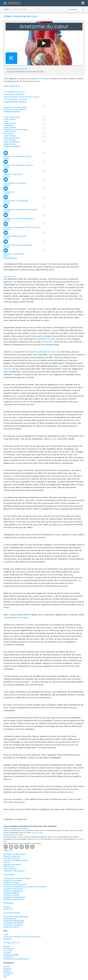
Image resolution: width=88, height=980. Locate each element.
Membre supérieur (12, 856)
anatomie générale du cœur (42, 352)
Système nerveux (12, 883)
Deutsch (7, 969)
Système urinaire (11, 895)
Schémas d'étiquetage (14, 921)
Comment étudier (12, 913)
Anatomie (8, 850)
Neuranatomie (10, 869)
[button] (44, 539)
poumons (48, 342)
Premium (41, 79)
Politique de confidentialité (16, 959)
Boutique (8, 939)
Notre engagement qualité (16, 828)
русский (7, 975)
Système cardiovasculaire (15, 885)
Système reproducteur (14, 899)
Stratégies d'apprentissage (16, 917)
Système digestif (11, 893)
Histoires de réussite (13, 925)
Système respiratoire (13, 891)
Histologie (8, 903)
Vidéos (6, 9)
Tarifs (6, 935)
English (7, 967)
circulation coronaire (18, 618)
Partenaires (9, 949)
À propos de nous (12, 943)
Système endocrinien (13, 889)
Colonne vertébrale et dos (16, 860)
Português (8, 973)
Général (7, 907)
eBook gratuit (10, 919)
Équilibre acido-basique (14, 897)
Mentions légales (11, 955)
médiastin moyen (46, 339)
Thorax (7, 862)
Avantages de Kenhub (14, 923)
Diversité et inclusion (13, 835)
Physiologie (9, 875)
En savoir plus (10, 277)
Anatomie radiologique (14, 871)
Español (7, 971)
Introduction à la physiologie (17, 878)
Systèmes (8, 909)
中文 (5, 977)
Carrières (8, 951)
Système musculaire (13, 880)
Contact (7, 953)
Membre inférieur (12, 858)
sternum (8, 369)
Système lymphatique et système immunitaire (25, 887)
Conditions (9, 957)
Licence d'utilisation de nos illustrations (22, 937)
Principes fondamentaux (15, 854)
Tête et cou (9, 867)
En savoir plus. (38, 833)
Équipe (7, 946)
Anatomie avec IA (11, 927)
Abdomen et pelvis (12, 865)
